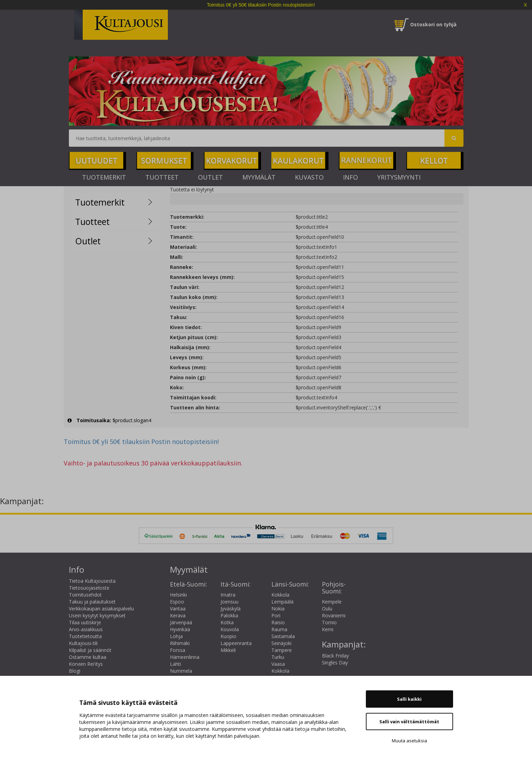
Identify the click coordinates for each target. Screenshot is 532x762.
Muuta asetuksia (409, 741)
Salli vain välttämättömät (409, 722)
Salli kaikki (409, 699)
